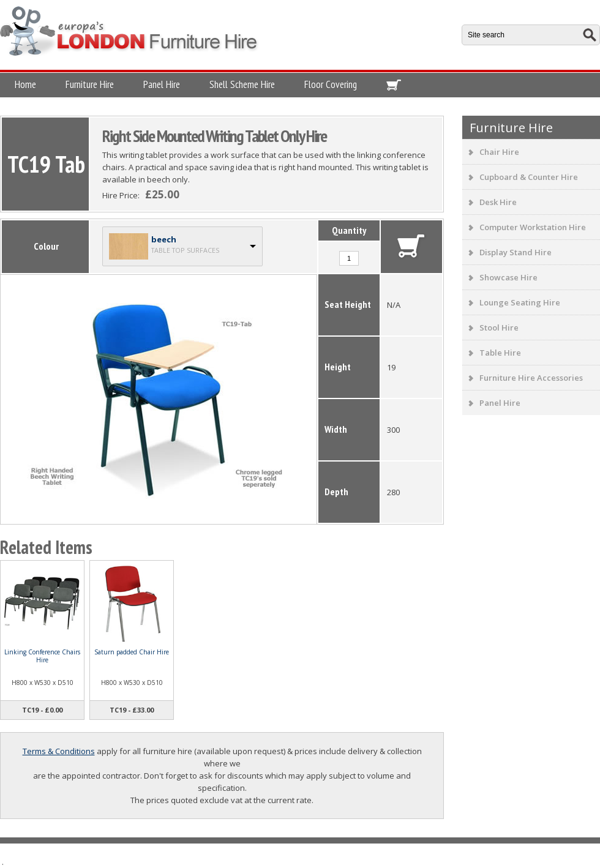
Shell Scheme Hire (242, 84)
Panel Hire (162, 84)
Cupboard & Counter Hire (529, 177)
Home (25, 84)
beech (164, 239)
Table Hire (500, 353)
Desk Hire (498, 202)
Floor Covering (331, 84)
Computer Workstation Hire (533, 227)
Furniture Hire (90, 84)
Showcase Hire (508, 277)
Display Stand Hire (516, 252)
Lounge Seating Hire (520, 302)
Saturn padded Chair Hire (132, 652)
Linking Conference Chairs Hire (42, 656)
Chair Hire (499, 152)
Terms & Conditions (59, 751)
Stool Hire (499, 327)
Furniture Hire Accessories (531, 378)
